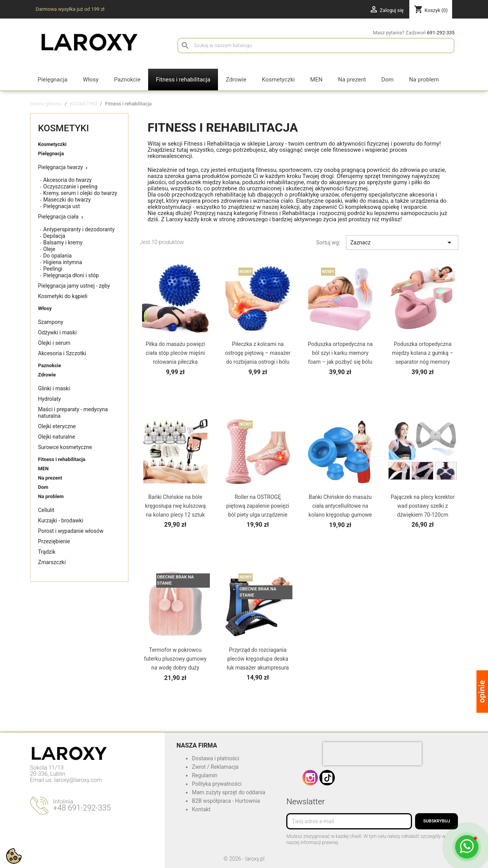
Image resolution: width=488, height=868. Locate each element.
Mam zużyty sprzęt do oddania (228, 792)
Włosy (45, 308)
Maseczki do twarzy (67, 200)
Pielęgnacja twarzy (61, 167)
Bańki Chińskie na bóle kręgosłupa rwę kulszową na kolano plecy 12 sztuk (175, 506)
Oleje (49, 249)
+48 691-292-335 (82, 808)
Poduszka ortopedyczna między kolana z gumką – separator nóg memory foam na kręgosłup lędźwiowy (423, 362)
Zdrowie (47, 375)
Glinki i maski (54, 388)
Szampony (51, 322)
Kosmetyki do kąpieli (63, 296)
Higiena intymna (63, 262)
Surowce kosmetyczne (65, 447)
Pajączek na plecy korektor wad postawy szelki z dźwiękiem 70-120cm (423, 506)
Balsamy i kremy (63, 242)
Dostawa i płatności (215, 758)
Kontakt (201, 809)
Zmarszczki (52, 562)
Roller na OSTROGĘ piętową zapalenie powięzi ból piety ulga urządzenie (258, 506)
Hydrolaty (50, 399)
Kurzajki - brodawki (61, 520)
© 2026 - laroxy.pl (244, 859)
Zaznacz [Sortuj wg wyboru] (402, 242)
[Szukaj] (316, 46)
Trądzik (47, 552)
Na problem (51, 496)
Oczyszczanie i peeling (70, 186)
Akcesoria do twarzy (68, 180)
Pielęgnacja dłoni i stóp (71, 275)
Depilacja (54, 236)
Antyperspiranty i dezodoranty (79, 229)
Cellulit (46, 510)
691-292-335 (441, 33)
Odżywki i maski (57, 332)
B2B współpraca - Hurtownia (226, 801)
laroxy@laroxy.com (78, 780)
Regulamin (204, 775)
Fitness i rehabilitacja (62, 459)
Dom (43, 487)
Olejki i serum (54, 343)
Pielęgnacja (51, 153)
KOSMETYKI (64, 128)
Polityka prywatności (217, 784)
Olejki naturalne (57, 437)
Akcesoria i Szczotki (62, 353)
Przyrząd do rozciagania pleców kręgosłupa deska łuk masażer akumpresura (258, 659)
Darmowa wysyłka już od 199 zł (70, 9)
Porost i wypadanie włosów (71, 531)
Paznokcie (50, 365)
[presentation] (372, 754)
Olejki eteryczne (57, 426)
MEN (43, 469)
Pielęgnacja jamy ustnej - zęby (74, 286)
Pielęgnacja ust (62, 206)
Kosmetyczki (52, 144)
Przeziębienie (54, 541)
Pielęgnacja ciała (58, 217)
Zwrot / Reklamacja (215, 767)
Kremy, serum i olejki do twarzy (80, 193)
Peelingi (53, 269)
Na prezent (50, 478)
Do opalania (57, 256)
